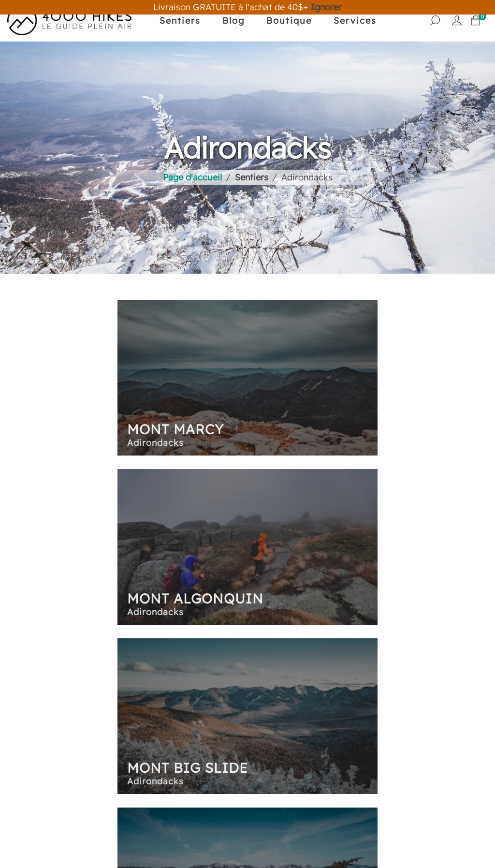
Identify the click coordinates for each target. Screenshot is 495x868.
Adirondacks (212, 692)
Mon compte (373, 696)
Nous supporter (95, 751)
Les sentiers (230, 674)
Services (354, 21)
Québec (203, 764)
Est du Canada (216, 706)
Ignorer (326, 7)
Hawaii (200, 750)
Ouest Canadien (220, 735)
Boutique (288, 21)
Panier (346, 674)
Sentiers (179, 21)
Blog (233, 21)
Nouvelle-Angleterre (230, 721)
